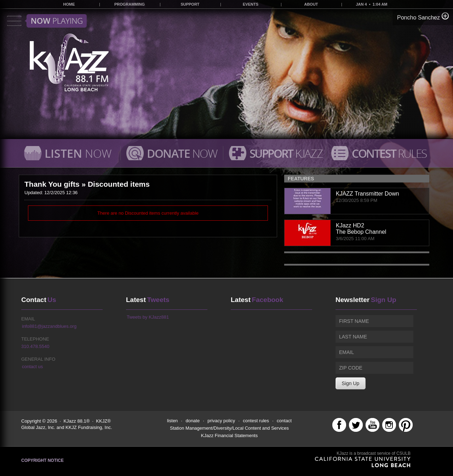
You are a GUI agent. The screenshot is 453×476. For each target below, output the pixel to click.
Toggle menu (47, 21)
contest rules (256, 421)
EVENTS (251, 4)
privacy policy (221, 421)
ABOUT (311, 4)
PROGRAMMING (130, 4)
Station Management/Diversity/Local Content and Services (229, 428)
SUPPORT (190, 4)
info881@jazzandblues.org (49, 326)
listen (172, 421)
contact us (32, 367)
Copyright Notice (42, 460)
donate (193, 421)
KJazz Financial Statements (229, 436)
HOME (69, 4)
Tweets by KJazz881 (148, 317)
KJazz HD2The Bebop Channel (361, 229)
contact (284, 421)
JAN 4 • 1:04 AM (371, 4)
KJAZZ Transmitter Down (368, 194)
